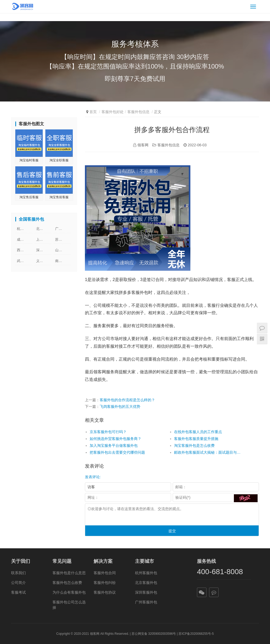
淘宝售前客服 (59, 197)
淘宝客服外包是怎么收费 (194, 446)
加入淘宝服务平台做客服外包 (114, 446)
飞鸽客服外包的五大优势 (120, 406)
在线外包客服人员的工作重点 (198, 432)
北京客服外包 (44, 229)
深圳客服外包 (44, 250)
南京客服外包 (63, 261)
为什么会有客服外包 (69, 592)
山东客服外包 (63, 250)
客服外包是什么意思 (69, 573)
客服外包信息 (138, 112)
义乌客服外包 (44, 261)
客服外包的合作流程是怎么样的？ (127, 400)
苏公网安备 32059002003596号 (154, 634)
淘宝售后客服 (29, 197)
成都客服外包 (25, 239)
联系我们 (18, 573)
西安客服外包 (25, 250)
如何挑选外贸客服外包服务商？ (115, 439)
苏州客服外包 (63, 239)
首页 (93, 112)
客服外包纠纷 (105, 583)
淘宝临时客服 (29, 160)
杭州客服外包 (25, 229)
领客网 (95, 634)
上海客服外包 (44, 239)
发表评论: (93, 477)
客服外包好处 (113, 112)
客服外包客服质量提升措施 (196, 439)
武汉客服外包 (25, 261)
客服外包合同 (105, 573)
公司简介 (18, 583)
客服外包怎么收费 (67, 583)
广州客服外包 (63, 229)
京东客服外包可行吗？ (108, 432)
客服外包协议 (105, 592)
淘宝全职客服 (59, 160)
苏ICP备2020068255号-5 (196, 634)
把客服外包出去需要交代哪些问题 (117, 452)
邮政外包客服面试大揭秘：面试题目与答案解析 (208, 452)
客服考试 (18, 592)
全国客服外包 (31, 219)
